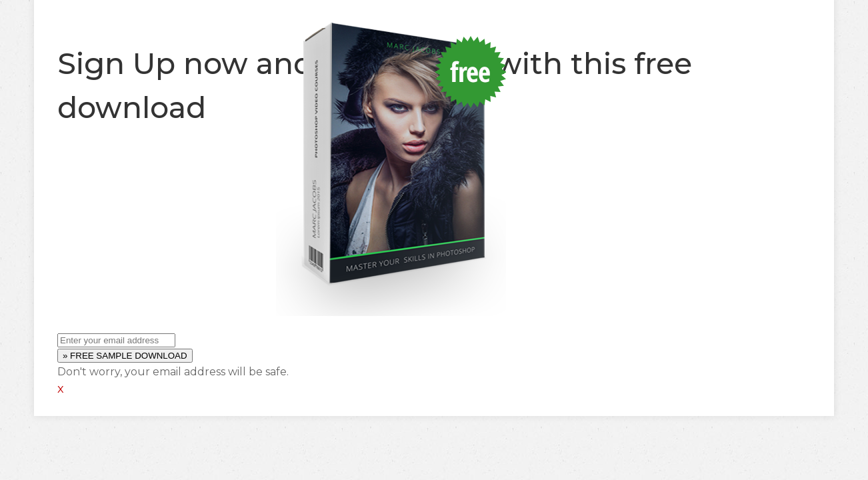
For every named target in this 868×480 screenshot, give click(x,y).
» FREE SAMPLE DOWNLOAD (125, 356)
